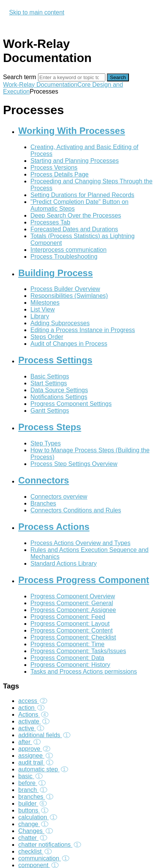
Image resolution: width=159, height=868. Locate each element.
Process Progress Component (84, 580)
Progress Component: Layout (70, 624)
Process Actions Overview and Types (80, 543)
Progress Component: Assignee (73, 610)
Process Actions (54, 527)
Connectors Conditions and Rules (76, 510)
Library (40, 316)
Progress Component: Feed (68, 617)
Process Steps (50, 427)
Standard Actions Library (64, 564)
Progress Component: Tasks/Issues (78, 651)
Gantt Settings (50, 411)
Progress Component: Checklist (73, 637)
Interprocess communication (68, 250)
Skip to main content (37, 12)
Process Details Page (60, 174)
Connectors (44, 480)
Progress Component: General (72, 603)
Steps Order (47, 337)
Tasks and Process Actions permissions (84, 672)
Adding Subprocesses (60, 323)
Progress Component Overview (73, 596)
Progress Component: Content (72, 630)
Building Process (56, 273)
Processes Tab (50, 222)
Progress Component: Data (67, 658)
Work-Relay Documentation (40, 85)
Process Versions (54, 168)
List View (43, 309)
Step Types (46, 443)
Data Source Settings (59, 390)
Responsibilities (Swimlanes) (69, 296)
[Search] (72, 77)
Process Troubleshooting (64, 257)
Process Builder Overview (65, 289)
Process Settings (55, 360)
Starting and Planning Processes (75, 161)
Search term (20, 77)
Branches (43, 503)
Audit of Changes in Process (69, 344)
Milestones (45, 303)
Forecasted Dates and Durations (74, 229)
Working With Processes (72, 131)
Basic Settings (50, 376)
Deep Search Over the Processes (76, 215)
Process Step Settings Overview (74, 464)
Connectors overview (59, 497)
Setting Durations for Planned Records (82, 195)
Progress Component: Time (68, 644)
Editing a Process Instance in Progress (83, 330)
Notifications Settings (59, 397)
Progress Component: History (70, 665)
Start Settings (49, 383)
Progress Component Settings (71, 404)
